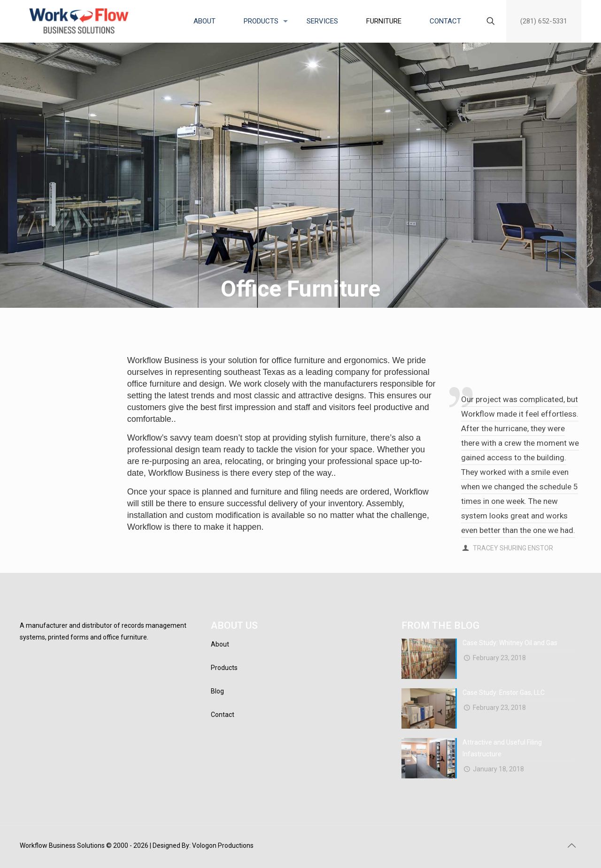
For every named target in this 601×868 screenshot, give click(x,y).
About (220, 644)
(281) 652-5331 (544, 21)
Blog (217, 691)
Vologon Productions (223, 845)
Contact (223, 715)
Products (224, 668)
